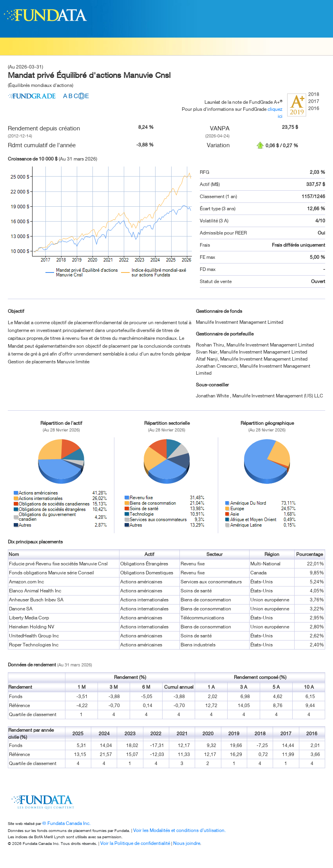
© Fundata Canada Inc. (66, 823)
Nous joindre (187, 843)
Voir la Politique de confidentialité (135, 843)
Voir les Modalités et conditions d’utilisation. (179, 830)
